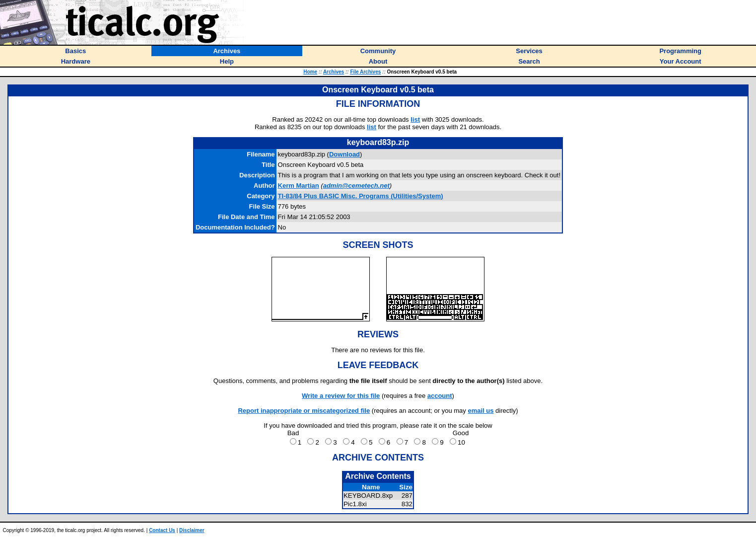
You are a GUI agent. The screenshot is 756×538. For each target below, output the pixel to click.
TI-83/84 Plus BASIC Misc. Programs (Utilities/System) (361, 196)
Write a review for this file (341, 396)
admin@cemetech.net (356, 186)
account (440, 396)
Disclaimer (192, 530)
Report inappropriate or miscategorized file (304, 411)
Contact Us (162, 530)
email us (481, 411)
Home (310, 72)
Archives (334, 72)
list (415, 119)
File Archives (365, 72)
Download (344, 154)
